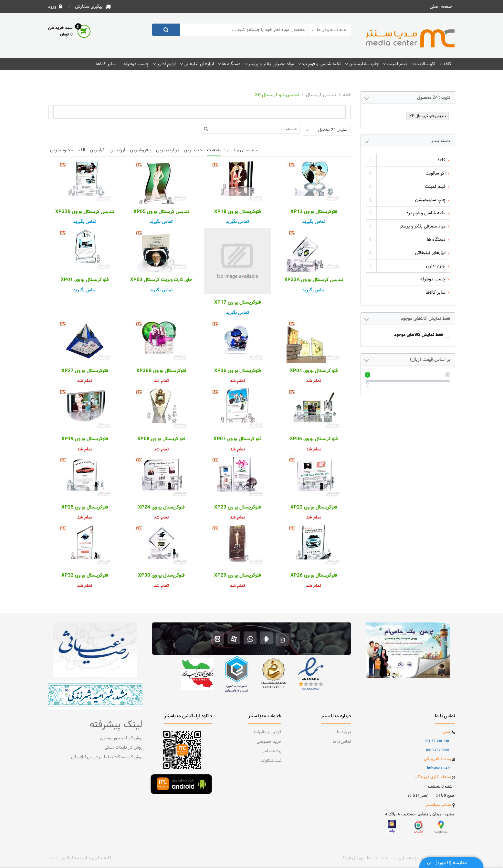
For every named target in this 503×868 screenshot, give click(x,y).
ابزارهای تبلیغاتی (199, 64)
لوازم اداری (166, 64)
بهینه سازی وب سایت (398, 858)
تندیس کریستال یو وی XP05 (161, 212)
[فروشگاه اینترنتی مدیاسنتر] (411, 39)
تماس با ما (342, 742)
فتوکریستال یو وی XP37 (85, 371)
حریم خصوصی (269, 742)
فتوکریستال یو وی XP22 (314, 508)
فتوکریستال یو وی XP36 (238, 371)
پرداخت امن (271, 751)
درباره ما (344, 732)
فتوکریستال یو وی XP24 (161, 508)
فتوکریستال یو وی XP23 (238, 508)
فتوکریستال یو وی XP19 (85, 439)
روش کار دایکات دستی (123, 748)
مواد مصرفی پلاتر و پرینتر (271, 64)
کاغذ (447, 64)
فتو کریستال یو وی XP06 (314, 439)
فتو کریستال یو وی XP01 (85, 280)
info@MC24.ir (439, 768)
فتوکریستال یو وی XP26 (314, 576)
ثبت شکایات (271, 761)
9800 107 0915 (438, 750)
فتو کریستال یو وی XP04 (314, 371)
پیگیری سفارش (89, 6)
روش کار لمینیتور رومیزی (121, 738)
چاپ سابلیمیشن (364, 64)
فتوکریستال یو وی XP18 (238, 212)
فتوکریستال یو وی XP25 (85, 508)
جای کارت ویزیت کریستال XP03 (161, 280)
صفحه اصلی (441, 6)
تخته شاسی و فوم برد (321, 64)
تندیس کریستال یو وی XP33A (314, 280)
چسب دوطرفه (136, 64)
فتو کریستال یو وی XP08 (161, 439)
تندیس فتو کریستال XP (277, 95)
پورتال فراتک (352, 858)
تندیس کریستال (321, 95)
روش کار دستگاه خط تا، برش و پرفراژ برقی (107, 757)
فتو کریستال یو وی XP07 (238, 439)
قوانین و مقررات (268, 732)
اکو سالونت (425, 64)
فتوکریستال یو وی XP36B (161, 371)
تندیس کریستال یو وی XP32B (85, 212)
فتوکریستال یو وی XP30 (161, 576)
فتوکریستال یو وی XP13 (314, 212)
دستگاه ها (231, 64)
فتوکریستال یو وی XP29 (238, 576)
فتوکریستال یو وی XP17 (238, 303)
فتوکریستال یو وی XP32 (85, 576)
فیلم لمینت (397, 64)
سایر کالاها (106, 64)
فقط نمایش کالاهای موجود (419, 335)
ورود (52, 6)
